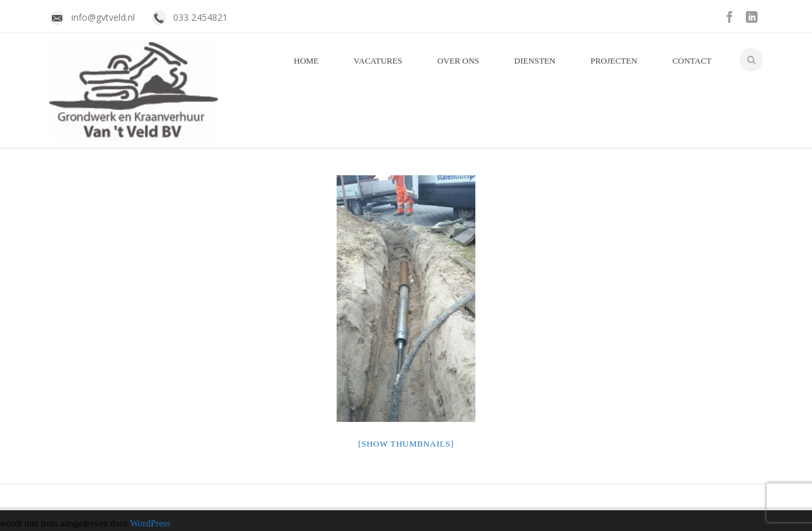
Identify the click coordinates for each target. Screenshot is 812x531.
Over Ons (458, 61)
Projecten (614, 61)
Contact (692, 61)
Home (306, 61)
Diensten (535, 61)
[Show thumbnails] (406, 444)
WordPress (150, 524)
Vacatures (378, 61)
